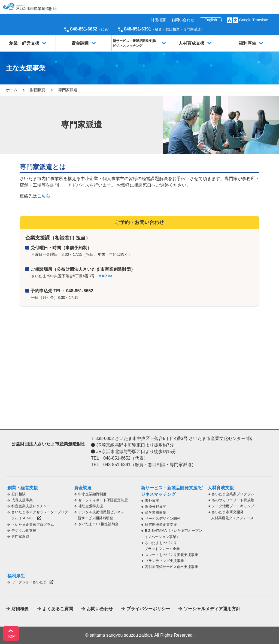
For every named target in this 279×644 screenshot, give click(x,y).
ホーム (12, 90)
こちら (44, 196)
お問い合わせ (183, 20)
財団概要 (158, 20)
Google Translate (254, 20)
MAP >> (105, 276)
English (211, 20)
